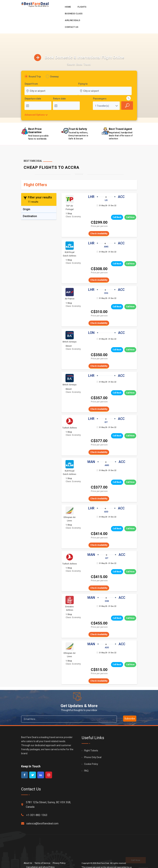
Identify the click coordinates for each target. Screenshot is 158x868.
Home (68, 7)
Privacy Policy (59, 863)
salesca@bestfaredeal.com (40, 823)
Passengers (100, 99)
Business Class (74, 14)
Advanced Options (35, 115)
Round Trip (35, 77)
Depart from (31, 84)
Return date (59, 99)
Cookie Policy (91, 764)
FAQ (86, 771)
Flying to (83, 84)
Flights (82, 7)
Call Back (117, 217)
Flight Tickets (91, 751)
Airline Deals (72, 20)
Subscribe (130, 719)
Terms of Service (42, 863)
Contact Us (72, 27)
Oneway (54, 77)
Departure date (33, 99)
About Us (28, 863)
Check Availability (99, 234)
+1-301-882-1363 (34, 815)
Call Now (130, 217)
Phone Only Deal (93, 757)
